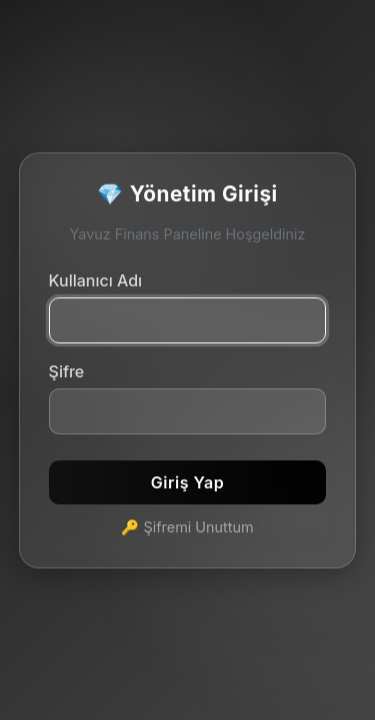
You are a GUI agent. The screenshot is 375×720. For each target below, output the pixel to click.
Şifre (67, 372)
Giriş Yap (187, 483)
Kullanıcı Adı (96, 281)
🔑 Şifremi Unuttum (187, 527)
